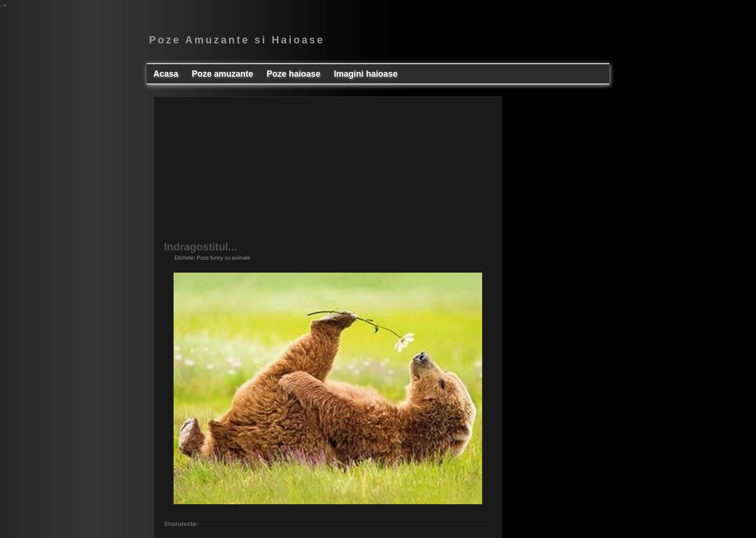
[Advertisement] (328, 174)
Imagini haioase (365, 74)
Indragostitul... (201, 247)
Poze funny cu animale (223, 258)
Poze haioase (293, 74)
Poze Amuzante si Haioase (237, 40)
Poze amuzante (223, 74)
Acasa (166, 74)
